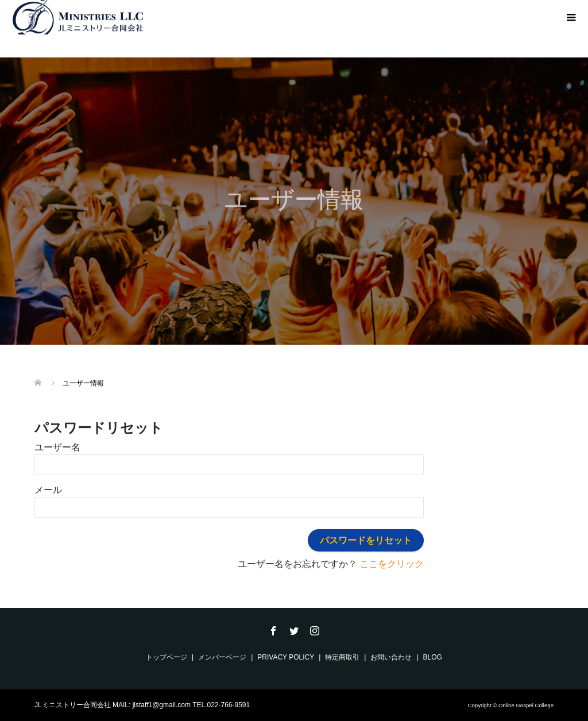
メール (48, 490)
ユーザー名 (57, 447)
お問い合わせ (391, 657)
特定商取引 (342, 657)
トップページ (167, 657)
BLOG (433, 657)
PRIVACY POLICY (286, 657)
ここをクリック (392, 564)
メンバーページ (222, 657)
